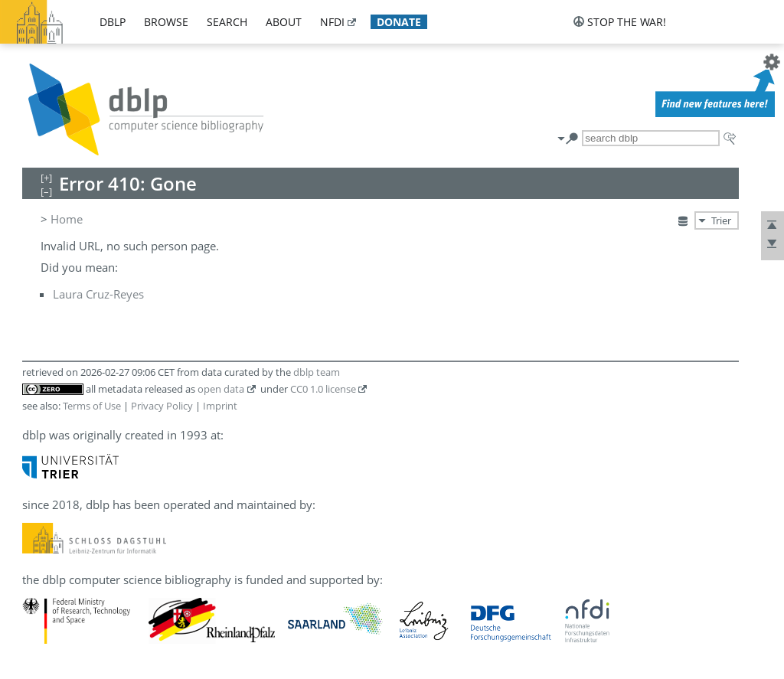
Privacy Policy (162, 406)
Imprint (220, 406)
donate (399, 22)
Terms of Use (92, 406)
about (284, 22)
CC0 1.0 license (323, 389)
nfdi (332, 22)
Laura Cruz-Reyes (98, 294)
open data (221, 389)
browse (166, 22)
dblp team (317, 372)
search (227, 22)
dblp (113, 22)
